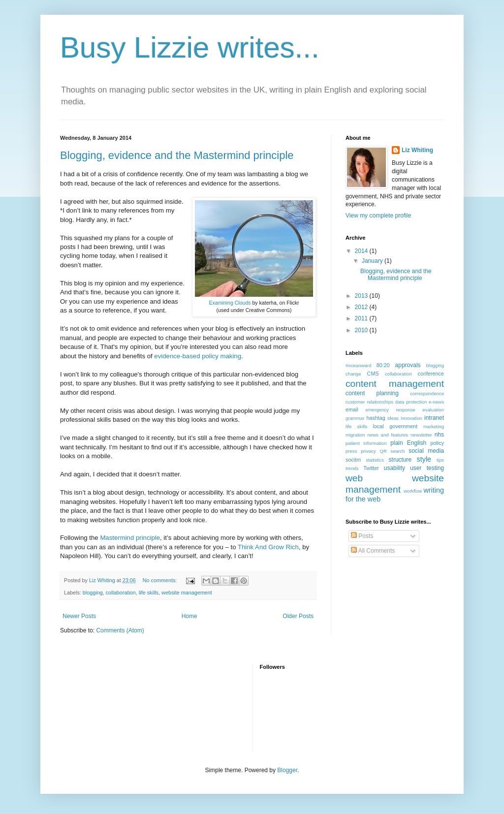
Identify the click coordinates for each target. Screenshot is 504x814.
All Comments (373, 551)
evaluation (433, 410)
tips (440, 460)
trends (352, 468)
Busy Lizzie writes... (190, 47)
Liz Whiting (417, 150)
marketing (434, 426)
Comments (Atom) (120, 630)
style (424, 459)
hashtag (376, 418)
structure (400, 460)
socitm (353, 460)
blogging (93, 593)
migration (355, 435)
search (398, 451)
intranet (434, 418)
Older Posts (298, 616)
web (354, 478)
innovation (411, 418)
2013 (362, 296)
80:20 (383, 365)
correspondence (427, 393)
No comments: (161, 580)
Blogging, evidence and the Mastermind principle (177, 155)
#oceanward (358, 365)
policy (437, 443)
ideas (393, 418)
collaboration (121, 593)
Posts (362, 536)
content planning (372, 393)
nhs (439, 435)
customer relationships (369, 402)
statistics (375, 460)
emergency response (391, 410)
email (352, 409)
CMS (373, 374)
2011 (362, 318)
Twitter (371, 468)
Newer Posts (79, 616)
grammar (355, 418)
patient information (366, 443)
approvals (408, 365)
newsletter (421, 435)
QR (383, 451)
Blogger (287, 770)
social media (426, 451)
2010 (362, 330)
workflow (413, 491)
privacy (368, 451)
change (353, 374)
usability (394, 468)
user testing (427, 468)
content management (395, 384)
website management (187, 593)
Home (189, 616)
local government (395, 426)
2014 (362, 251)
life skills (149, 593)
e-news (436, 402)
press (351, 451)
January (373, 261)
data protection (411, 402)
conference (431, 374)
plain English (408, 443)
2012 (362, 307)
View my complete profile (378, 216)
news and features (388, 435)
